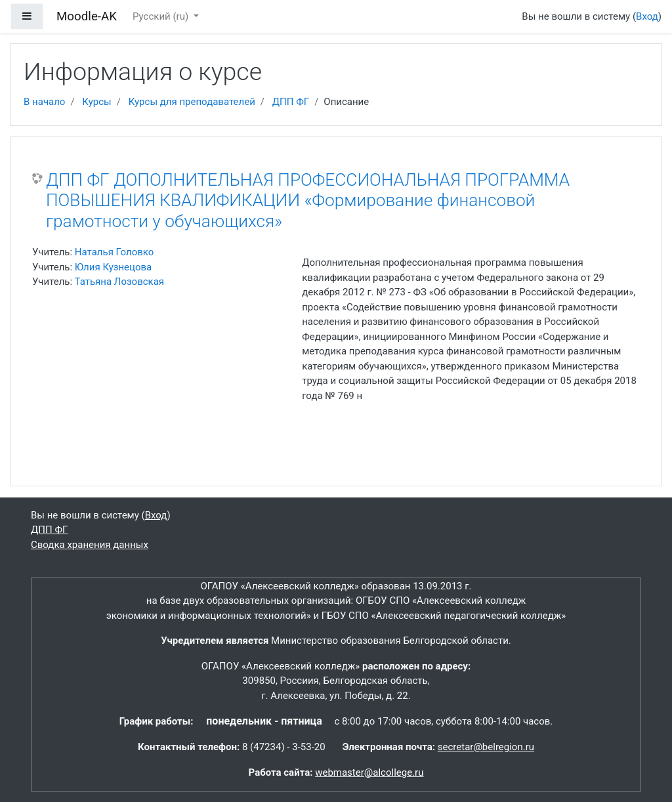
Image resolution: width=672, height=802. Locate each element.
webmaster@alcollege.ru (369, 772)
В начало (44, 102)
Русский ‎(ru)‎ (162, 16)
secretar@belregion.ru (486, 747)
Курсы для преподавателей (192, 102)
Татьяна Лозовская (120, 282)
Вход (647, 16)
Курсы (96, 102)
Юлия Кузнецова (113, 267)
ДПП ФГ (291, 102)
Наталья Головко (114, 252)
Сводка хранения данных (90, 545)
